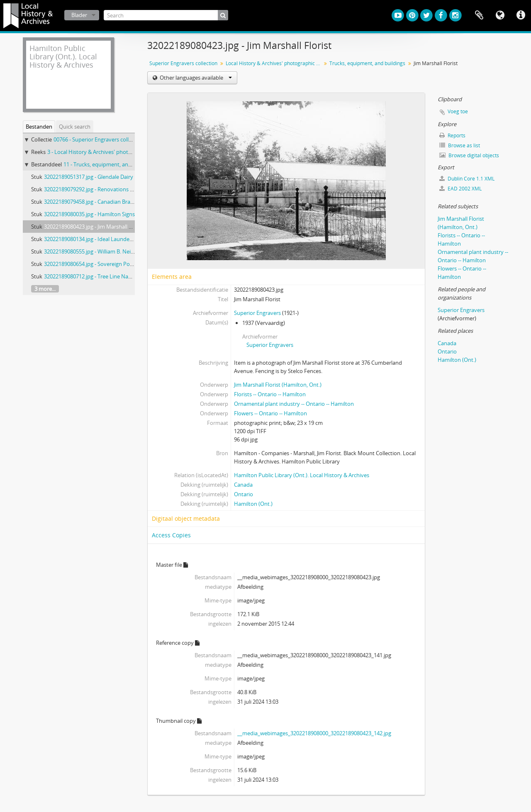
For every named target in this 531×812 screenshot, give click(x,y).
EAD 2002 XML (460, 189)
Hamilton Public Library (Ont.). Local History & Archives (302, 475)
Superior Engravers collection (183, 63)
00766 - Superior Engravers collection (99, 139)
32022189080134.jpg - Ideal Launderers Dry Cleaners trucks (116, 239)
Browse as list (460, 145)
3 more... (45, 289)
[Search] (166, 15)
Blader (79, 15)
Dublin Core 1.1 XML (467, 179)
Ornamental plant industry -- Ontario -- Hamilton (294, 404)
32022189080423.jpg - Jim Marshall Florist (94, 227)
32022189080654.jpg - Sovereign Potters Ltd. (98, 264)
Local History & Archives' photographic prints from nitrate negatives (274, 63)
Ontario (244, 494)
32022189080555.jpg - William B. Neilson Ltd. (98, 251)
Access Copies (171, 535)
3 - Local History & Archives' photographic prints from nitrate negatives (134, 152)
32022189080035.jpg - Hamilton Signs (89, 214)
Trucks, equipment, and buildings (367, 63)
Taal (500, 15)
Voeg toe (458, 111)
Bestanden (39, 127)
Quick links (521, 15)
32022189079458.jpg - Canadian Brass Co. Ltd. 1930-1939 (113, 202)
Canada (243, 485)
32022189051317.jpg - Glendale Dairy (89, 177)
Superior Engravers (257, 313)
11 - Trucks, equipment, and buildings (109, 164)
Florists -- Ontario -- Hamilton (270, 394)
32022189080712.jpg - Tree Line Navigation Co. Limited (111, 276)
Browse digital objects (469, 155)
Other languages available (195, 78)
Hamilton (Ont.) (253, 504)
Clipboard (479, 15)
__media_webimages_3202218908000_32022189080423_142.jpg (314, 733)
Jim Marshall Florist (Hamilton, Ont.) (278, 385)
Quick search (75, 127)
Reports (452, 135)
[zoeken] (223, 15)
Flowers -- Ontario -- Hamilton (270, 413)
